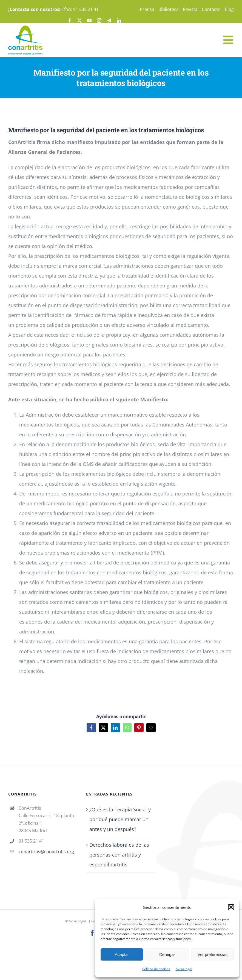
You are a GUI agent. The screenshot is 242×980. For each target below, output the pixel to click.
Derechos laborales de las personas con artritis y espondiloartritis (119, 855)
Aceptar (122, 954)
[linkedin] (119, 21)
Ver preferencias (213, 954)
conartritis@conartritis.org (46, 852)
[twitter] (79, 21)
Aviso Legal (77, 921)
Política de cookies (156, 969)
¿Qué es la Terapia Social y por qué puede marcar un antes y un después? (120, 819)
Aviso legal (184, 969)
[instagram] (99, 21)
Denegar (167, 954)
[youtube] (89, 21)
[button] (231, 907)
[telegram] (109, 21)
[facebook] (70, 21)
